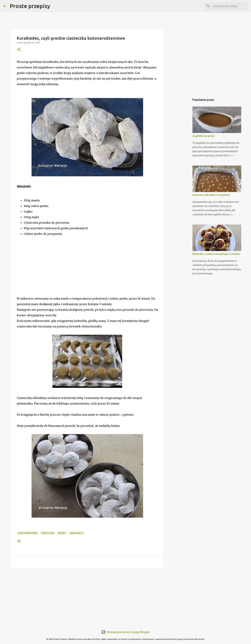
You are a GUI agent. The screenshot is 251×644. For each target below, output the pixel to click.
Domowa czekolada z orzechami (211, 195)
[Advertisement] (43, 272)
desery (62, 533)
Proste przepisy (30, 6)
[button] (19, 50)
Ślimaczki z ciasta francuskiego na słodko (216, 254)
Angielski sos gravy (203, 136)
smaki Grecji (76, 533)
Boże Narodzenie (28, 533)
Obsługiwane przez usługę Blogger (125, 632)
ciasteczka (48, 533)
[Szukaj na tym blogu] (230, 6)
